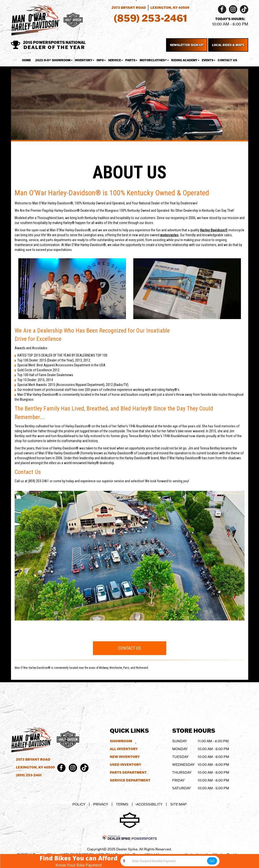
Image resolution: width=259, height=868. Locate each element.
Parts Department (128, 772)
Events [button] (208, 60)
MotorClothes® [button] (153, 60)
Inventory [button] (84, 60)
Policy (79, 804)
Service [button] (114, 60)
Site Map (178, 804)
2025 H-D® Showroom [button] (53, 60)
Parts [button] (130, 60)
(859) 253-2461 (29, 775)
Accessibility (149, 804)
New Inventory (125, 757)
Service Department (130, 780)
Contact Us (227, 60)
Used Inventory (125, 765)
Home (26, 60)
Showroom (121, 741)
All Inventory (124, 749)
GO (212, 861)
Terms (122, 804)
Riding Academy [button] (184, 60)
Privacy (101, 804)
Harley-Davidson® (214, 230)
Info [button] (100, 60)
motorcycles (169, 235)
